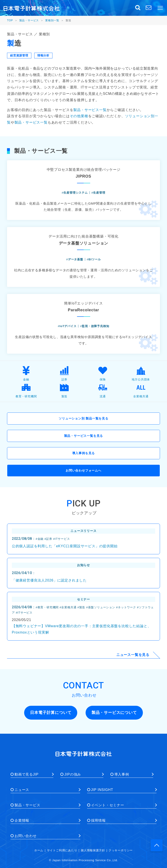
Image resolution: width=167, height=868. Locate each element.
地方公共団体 (141, 374)
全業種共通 (141, 391)
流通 (103, 391)
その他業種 (79, 116)
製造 (64, 391)
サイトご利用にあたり (62, 850)
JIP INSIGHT (102, 790)
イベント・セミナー (108, 805)
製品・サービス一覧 (90, 110)
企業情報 (22, 820)
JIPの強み (73, 774)
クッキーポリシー (121, 850)
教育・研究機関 (26, 391)
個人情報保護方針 (93, 850)
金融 (26, 374)
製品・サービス (29, 20)
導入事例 (122, 774)
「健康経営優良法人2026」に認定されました (49, 580)
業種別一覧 (52, 20)
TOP (10, 20)
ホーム (39, 850)
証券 (64, 374)
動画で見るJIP (27, 774)
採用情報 (98, 820)
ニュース (22, 790)
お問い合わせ (26, 836)
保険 (103, 374)
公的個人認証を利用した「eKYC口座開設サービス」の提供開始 (65, 546)
